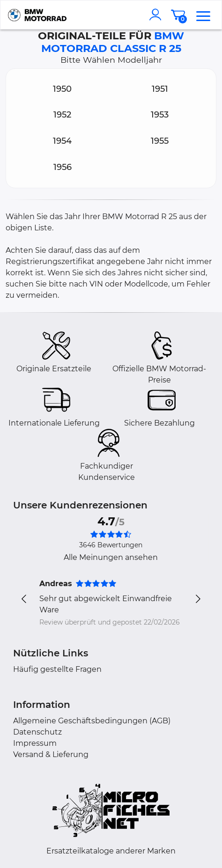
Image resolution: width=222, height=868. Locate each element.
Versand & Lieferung (51, 754)
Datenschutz (37, 732)
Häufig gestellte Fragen (57, 669)
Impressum (35, 743)
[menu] (203, 15)
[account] (157, 15)
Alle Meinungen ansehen (111, 557)
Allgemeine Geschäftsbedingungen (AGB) (92, 721)
